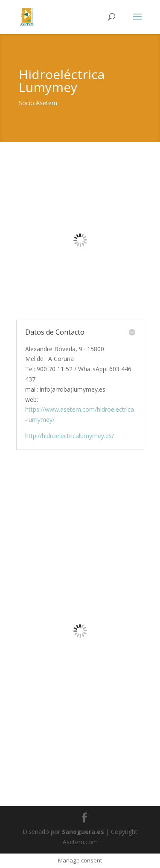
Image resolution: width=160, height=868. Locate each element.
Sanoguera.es (83, 832)
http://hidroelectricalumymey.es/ (70, 436)
